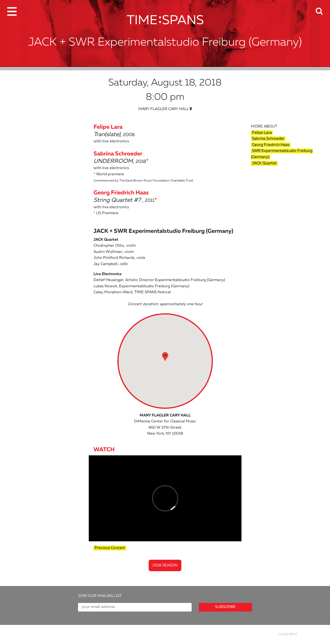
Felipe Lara (262, 133)
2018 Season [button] (165, 565)
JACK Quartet (264, 163)
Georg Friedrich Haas (271, 145)
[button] (323, 8)
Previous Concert (110, 548)
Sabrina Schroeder (268, 139)
